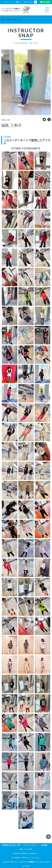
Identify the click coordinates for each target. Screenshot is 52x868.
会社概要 (44, 845)
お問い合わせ (28, 2)
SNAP (9, 20)
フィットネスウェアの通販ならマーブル (28, 862)
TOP (3, 20)
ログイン (7, 2)
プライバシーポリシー (31, 845)
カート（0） (17, 2)
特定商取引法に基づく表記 (11, 845)
